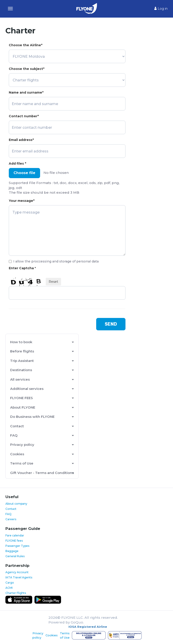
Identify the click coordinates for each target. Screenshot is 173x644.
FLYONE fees (14, 541)
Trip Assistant (22, 361)
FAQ (14, 435)
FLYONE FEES (22, 398)
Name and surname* (26, 92)
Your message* (22, 201)
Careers (11, 519)
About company (16, 504)
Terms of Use (22, 463)
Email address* (21, 140)
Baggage (12, 551)
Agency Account (17, 572)
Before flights (22, 351)
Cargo (10, 583)
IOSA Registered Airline (88, 627)
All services (20, 379)
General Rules (15, 556)
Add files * (17, 163)
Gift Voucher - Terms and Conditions (42, 473)
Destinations (21, 370)
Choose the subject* (27, 69)
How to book (21, 342)
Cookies (17, 454)
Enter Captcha (22, 268)
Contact (17, 426)
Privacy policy (22, 445)
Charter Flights (16, 593)
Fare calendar (15, 535)
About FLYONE (23, 407)
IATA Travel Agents (19, 577)
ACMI (9, 588)
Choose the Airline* (26, 45)
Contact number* (24, 116)
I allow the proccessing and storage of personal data (54, 261)
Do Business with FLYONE (32, 417)
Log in (161, 9)
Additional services (27, 389)
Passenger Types (17, 546)
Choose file (24, 173)
